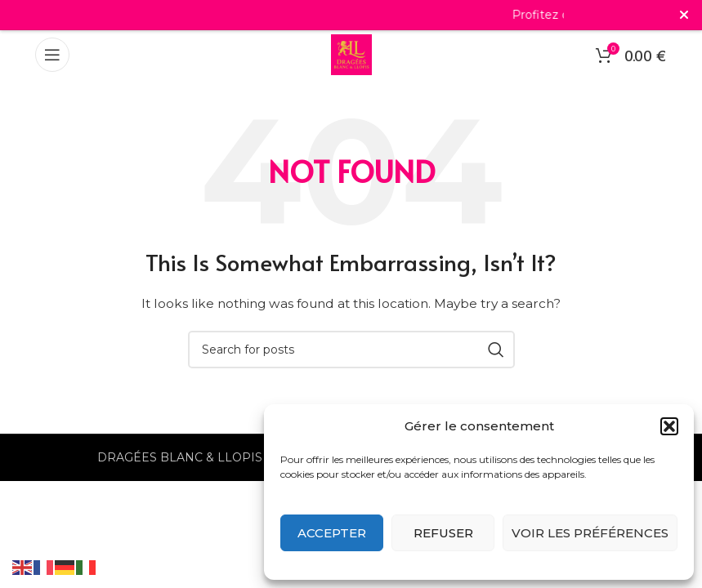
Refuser (443, 533)
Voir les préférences (590, 533)
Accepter (332, 533)
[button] (669, 426)
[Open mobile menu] (52, 55)
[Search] (351, 350)
